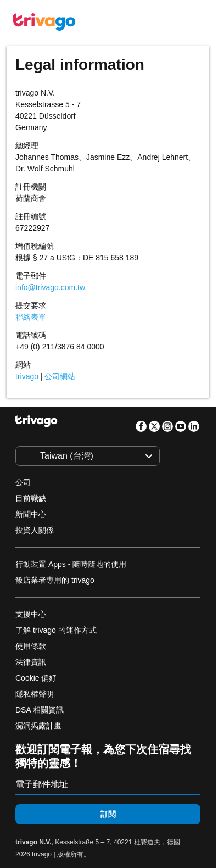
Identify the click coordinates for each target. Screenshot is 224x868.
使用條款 (31, 646)
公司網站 (60, 376)
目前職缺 (31, 498)
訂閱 (108, 814)
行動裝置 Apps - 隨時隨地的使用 (71, 564)
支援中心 (31, 614)
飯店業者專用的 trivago (55, 580)
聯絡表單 (31, 317)
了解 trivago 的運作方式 (56, 630)
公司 (23, 482)
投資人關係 (35, 530)
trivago (27, 376)
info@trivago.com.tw (50, 287)
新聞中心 (31, 514)
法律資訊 (31, 662)
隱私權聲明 (35, 694)
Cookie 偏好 (37, 678)
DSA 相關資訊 (40, 710)
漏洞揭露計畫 (38, 726)
